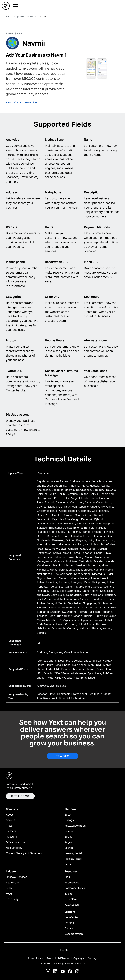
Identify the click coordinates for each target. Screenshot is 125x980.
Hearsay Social (73, 853)
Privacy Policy (35, 958)
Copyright (79, 958)
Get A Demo (63, 756)
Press (9, 826)
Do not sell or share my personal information (62, 963)
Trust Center (72, 899)
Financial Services (16, 877)
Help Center (71, 917)
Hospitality (12, 899)
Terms (50, 958)
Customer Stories (75, 888)
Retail (9, 888)
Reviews (69, 831)
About (9, 815)
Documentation (74, 934)
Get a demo (20, 796)
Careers (10, 820)
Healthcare (12, 883)
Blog (67, 877)
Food (9, 894)
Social (68, 837)
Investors (11, 837)
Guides (69, 928)
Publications (72, 883)
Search (69, 848)
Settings (93, 958)
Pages (68, 842)
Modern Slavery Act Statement (24, 853)
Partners (11, 831)
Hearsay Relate (73, 859)
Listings (69, 820)
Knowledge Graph (75, 826)
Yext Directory (14, 848)
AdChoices (63, 958)
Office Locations (15, 842)
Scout (68, 815)
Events (68, 894)
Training (69, 923)
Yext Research (73, 905)
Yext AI (68, 864)
